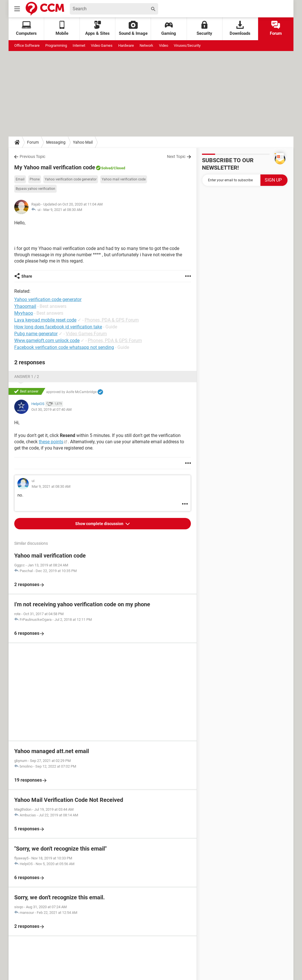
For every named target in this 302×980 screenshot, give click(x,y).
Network (146, 45)
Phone (35, 179)
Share (27, 276)
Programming (56, 45)
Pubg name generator (36, 334)
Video (164, 45)
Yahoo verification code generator (71, 179)
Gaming (169, 28)
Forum (276, 28)
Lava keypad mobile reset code (45, 320)
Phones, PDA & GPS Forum (112, 320)
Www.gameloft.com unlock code (47, 340)
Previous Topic (32, 156)
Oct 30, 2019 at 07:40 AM (51, 409)
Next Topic (176, 156)
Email (20, 179)
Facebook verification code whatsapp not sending (64, 347)
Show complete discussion (100, 524)
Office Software (27, 45)
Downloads (240, 28)
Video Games (102, 45)
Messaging (56, 142)
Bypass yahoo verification (35, 189)
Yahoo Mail (83, 142)
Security (204, 28)
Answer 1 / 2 (27, 377)
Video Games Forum (86, 334)
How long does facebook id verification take (58, 327)
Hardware (126, 45)
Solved (107, 168)
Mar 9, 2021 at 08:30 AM (63, 210)
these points (51, 442)
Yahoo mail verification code (124, 179)
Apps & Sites (97, 28)
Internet (79, 45)
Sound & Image (133, 28)
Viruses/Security (187, 45)
